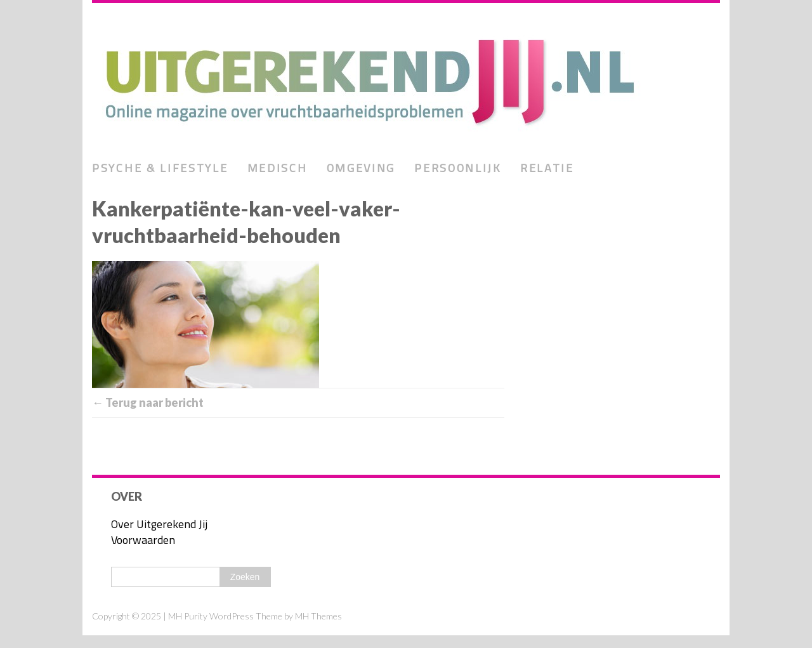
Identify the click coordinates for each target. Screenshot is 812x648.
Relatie (547, 168)
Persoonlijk (458, 168)
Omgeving (361, 168)
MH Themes (318, 616)
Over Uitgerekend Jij (159, 524)
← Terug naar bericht (148, 402)
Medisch (278, 168)
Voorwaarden (143, 540)
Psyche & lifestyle (160, 168)
